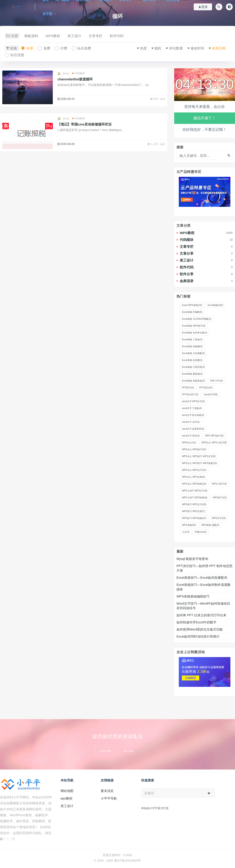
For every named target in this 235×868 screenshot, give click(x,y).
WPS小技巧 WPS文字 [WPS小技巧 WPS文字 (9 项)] (195, 491)
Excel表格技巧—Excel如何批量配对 (202, 578)
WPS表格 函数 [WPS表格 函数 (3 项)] (210, 525)
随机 (158, 48)
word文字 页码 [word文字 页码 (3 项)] (191, 436)
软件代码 (117, 36)
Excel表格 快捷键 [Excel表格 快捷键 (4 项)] (192, 346)
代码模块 (79, 73)
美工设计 (74, 36)
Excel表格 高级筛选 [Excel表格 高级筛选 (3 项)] (193, 381)
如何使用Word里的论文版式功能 (200, 629)
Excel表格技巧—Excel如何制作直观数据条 (204, 587)
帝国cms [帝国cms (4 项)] (201, 532)
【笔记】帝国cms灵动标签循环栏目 (85, 124)
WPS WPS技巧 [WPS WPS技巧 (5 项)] (214, 436)
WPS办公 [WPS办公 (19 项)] (189, 443)
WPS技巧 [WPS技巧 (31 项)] (220, 498)
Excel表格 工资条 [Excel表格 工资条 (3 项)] (192, 340)
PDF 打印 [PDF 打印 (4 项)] (217, 381)
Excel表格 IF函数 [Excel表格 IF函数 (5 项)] (192, 312)
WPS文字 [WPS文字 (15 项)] (219, 518)
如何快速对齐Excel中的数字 (197, 622)
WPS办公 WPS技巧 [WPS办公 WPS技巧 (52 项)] (194, 449)
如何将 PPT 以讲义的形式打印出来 (201, 615)
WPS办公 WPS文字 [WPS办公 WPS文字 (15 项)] (194, 470)
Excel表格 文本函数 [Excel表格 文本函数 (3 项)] (193, 353)
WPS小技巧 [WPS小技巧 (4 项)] (219, 484)
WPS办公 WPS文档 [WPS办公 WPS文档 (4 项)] (194, 477)
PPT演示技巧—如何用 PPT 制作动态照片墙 (204, 568)
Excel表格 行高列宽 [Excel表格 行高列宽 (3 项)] (193, 367)
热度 (143, 48)
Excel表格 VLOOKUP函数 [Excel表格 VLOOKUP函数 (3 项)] (197, 319)
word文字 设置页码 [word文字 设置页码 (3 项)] (193, 429)
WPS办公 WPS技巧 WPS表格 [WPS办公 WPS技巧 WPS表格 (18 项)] (199, 463)
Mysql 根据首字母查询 (192, 559)
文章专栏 (95, 36)
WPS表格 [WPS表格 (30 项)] (189, 525)
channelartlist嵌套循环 (75, 79)
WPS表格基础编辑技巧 (193, 596)
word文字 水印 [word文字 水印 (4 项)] (191, 422)
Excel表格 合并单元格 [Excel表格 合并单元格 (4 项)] (194, 333)
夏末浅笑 (107, 791)
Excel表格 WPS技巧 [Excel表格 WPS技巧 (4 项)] (194, 326)
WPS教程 (53, 36)
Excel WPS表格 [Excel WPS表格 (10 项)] (192, 305)
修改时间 (197, 48)
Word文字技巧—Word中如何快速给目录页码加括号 (203, 606)
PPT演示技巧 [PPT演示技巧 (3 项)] (190, 394)
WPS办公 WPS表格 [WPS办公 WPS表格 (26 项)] (194, 484)
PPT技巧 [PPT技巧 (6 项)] (188, 388)
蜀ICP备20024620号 (127, 861)
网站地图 (67, 791)
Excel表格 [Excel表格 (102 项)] (215, 305)
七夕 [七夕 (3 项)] (186, 532)
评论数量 (176, 48)
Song (63, 73)
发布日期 (219, 48)
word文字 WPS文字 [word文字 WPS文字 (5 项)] (193, 401)
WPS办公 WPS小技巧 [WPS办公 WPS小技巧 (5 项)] (214, 443)
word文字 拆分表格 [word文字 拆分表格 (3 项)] (193, 415)
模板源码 (31, 36)
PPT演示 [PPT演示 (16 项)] (206, 388)
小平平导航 (109, 798)
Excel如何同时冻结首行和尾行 (199, 636)
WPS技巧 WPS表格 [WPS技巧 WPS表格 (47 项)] (194, 518)
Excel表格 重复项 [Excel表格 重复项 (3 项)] (192, 374)
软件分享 (106, 751)
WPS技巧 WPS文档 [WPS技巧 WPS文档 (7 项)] (194, 511)
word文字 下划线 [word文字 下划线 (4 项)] (192, 408)
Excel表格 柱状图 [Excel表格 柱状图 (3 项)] (192, 360)
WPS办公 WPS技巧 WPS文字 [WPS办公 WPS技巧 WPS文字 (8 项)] (199, 456)
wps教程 (67, 798)
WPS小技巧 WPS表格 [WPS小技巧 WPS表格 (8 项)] (195, 498)
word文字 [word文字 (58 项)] (211, 394)
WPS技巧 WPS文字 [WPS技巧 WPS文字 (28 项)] (194, 504)
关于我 (47, 14)
